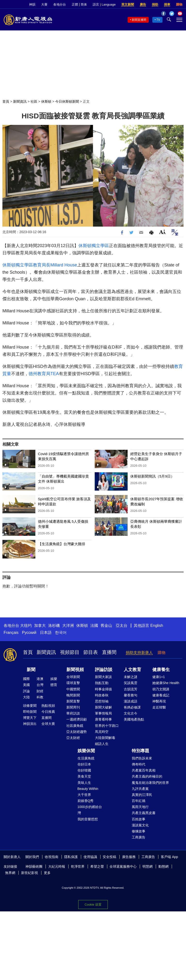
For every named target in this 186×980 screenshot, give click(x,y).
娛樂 (54, 679)
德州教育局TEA (44, 374)
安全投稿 (109, 857)
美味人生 (84, 783)
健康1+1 (159, 677)
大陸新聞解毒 (105, 738)
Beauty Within (88, 789)
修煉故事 (139, 831)
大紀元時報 (57, 866)
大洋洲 (68, 626)
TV (158, 20)
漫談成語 (131, 701)
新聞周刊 (73, 707)
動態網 (163, 866)
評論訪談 (104, 670)
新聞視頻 (75, 670)
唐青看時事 (103, 719)
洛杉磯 (54, 626)
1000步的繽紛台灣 (90, 810)
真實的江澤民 (142, 795)
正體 (75, 4)
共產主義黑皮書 (144, 813)
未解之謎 (131, 677)
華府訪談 (73, 713)
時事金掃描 (103, 689)
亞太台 (122, 626)
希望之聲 (97, 866)
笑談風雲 (131, 683)
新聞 (31, 670)
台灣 (40, 685)
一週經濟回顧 (77, 719)
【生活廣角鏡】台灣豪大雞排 (62, 544)
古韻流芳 (131, 689)
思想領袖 (102, 701)
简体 (84, 4)
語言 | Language (104, 4)
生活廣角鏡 (86, 758)
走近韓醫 (159, 707)
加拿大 (40, 626)
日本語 (46, 633)
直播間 (109, 652)
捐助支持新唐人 (139, 653)
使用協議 (90, 857)
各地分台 (60, 4)
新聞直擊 (73, 701)
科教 (40, 697)
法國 (94, 626)
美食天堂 (84, 776)
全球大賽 (48, 724)
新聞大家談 (103, 677)
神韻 (32, 4)
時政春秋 (102, 695)
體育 (54, 685)
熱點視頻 (48, 706)
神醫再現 (159, 701)
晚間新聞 (73, 695)
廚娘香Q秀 (86, 801)
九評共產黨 (140, 789)
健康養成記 (161, 695)
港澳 (40, 679)
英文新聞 (128, 4)
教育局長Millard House (55, 265)
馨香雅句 (131, 695)
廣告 (143, 4)
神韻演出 (30, 724)
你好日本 (84, 764)
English (157, 626)
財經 (40, 691)
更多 (47, 873)
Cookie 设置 (93, 905)
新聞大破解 (103, 707)
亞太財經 (73, 738)
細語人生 (102, 744)
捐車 (167, 4)
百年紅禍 (139, 801)
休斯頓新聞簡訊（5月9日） (152, 476)
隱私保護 (71, 857)
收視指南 (52, 857)
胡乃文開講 (161, 689)
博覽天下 (30, 718)
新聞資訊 (20, 101)
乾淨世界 (78, 866)
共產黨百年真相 (144, 770)
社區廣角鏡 (75, 726)
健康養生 (161, 670)
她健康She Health (166, 683)
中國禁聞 (73, 689)
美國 (26, 685)
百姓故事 (139, 819)
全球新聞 (73, 677)
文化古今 (131, 713)
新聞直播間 (139, 20)
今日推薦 (48, 712)
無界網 (10, 873)
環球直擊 (73, 683)
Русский (29, 633)
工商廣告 (139, 837)
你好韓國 (84, 770)
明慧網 (147, 866)
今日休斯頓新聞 (67, 101)
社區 (34, 101)
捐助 (155, 4)
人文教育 (132, 670)
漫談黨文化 (140, 825)
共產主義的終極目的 (147, 776)
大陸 (26, 697)
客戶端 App (169, 857)
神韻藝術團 (34, 866)
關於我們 (32, 857)
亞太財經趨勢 (77, 732)
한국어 (61, 633)
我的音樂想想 (88, 819)
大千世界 (84, 795)
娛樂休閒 (86, 751)
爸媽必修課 (132, 707)
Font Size (162, 232)
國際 (26, 679)
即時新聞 (30, 712)
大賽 (44, 4)
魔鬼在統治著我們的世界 (150, 783)
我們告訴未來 (142, 758)
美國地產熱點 (134, 719)
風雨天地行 (140, 807)
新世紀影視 (30, 873)
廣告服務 (129, 857)
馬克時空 (102, 732)
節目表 (91, 652)
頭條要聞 (30, 706)
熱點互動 (102, 683)
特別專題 (140, 751)
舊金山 (106, 626)
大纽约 (26, 626)
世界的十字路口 (107, 726)
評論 (26, 691)
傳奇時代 (139, 764)
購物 (179, 4)
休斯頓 (46, 101)
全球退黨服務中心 (123, 866)
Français (11, 633)
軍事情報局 (103, 713)
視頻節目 (70, 652)
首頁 (6, 101)
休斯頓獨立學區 (94, 246)
